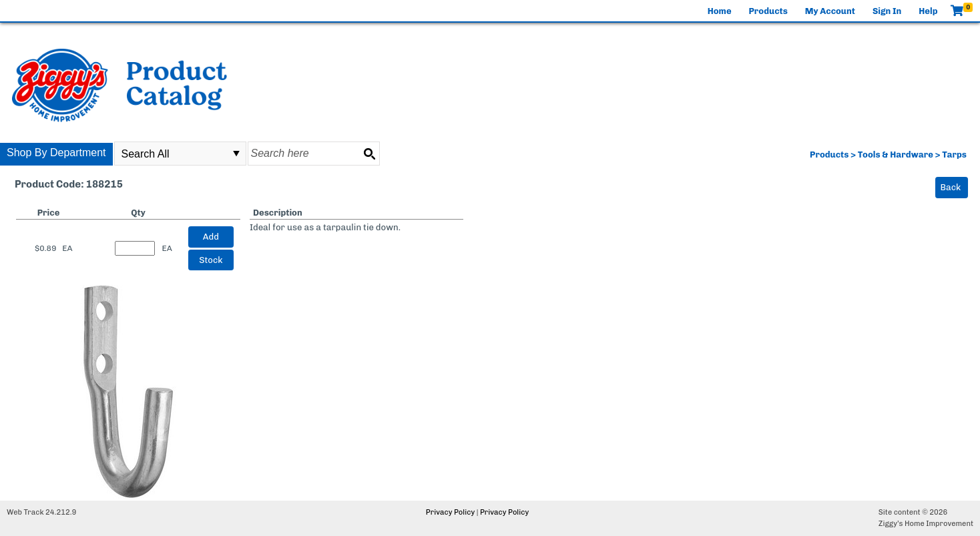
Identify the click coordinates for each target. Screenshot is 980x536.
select (236, 154)
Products (768, 11)
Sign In (887, 11)
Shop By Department (56, 153)
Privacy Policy (450, 512)
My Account (830, 11)
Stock (211, 260)
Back (951, 187)
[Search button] (369, 154)
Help (928, 11)
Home (720, 11)
